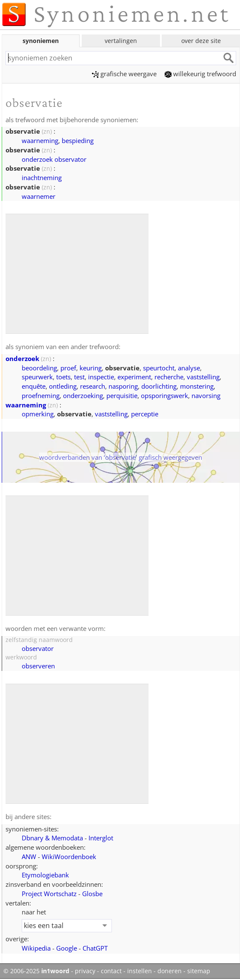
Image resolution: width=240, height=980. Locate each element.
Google (67, 948)
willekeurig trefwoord (200, 74)
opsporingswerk (164, 395)
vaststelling (203, 377)
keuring (91, 368)
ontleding (63, 386)
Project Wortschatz (49, 894)
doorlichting (159, 386)
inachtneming (42, 178)
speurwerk (37, 377)
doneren (170, 971)
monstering (197, 386)
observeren (38, 666)
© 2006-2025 (36, 971)
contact (111, 971)
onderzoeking (83, 395)
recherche (169, 377)
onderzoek (22, 358)
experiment (134, 377)
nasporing (123, 386)
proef (68, 368)
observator (38, 648)
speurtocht (159, 368)
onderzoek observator (54, 159)
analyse (189, 368)
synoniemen (41, 41)
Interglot (101, 838)
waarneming (40, 140)
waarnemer (39, 196)
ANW (29, 857)
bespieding (78, 140)
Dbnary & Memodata (52, 838)
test (79, 377)
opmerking (38, 414)
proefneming (41, 395)
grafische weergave (124, 74)
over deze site (201, 41)
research (93, 386)
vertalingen (121, 41)
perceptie (145, 414)
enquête (34, 386)
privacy (85, 971)
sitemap (199, 971)
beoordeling (39, 368)
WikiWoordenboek (69, 857)
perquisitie (122, 395)
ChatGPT (95, 948)
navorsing (206, 395)
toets (63, 377)
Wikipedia (36, 948)
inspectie (101, 377)
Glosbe (92, 894)
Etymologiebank (45, 875)
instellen (140, 971)
